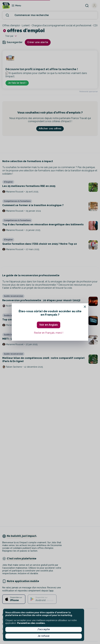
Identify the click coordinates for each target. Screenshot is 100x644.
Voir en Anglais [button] (49, 325)
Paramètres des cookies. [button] (31, 623)
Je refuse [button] (44, 636)
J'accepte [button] (44, 629)
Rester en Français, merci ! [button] (49, 333)
